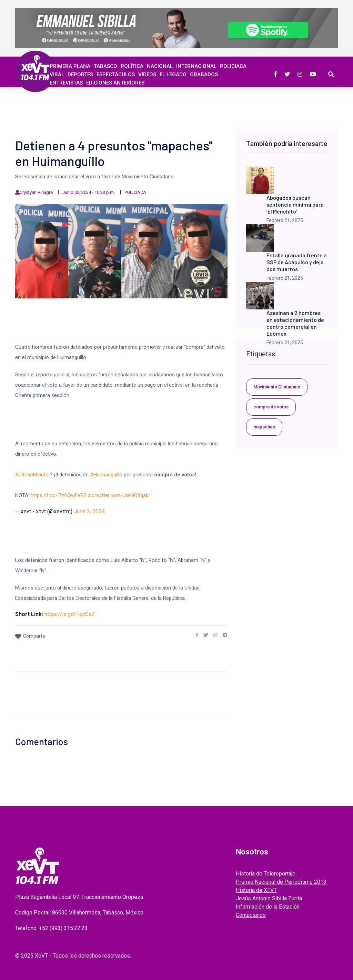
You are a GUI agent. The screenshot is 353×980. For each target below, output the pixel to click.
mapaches (264, 427)
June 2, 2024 (89, 511)
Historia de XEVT (256, 890)
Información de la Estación (268, 907)
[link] (197, 635)
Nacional (160, 66)
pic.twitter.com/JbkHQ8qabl (119, 495)
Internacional (196, 66)
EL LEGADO (173, 75)
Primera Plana (70, 66)
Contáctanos (251, 915)
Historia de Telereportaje (266, 874)
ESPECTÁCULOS (116, 75)
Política (132, 66)
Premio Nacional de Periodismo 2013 (281, 882)
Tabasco (105, 66)
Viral (57, 75)
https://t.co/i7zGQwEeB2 (58, 495)
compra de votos (271, 407)
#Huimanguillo (106, 475)
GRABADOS (204, 75)
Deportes (80, 75)
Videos (147, 75)
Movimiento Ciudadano (277, 387)
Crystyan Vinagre (36, 192)
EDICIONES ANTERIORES (115, 83)
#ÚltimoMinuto (32, 475)
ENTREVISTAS (66, 83)
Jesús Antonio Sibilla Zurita (269, 898)
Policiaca (233, 66)
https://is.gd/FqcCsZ (70, 614)
